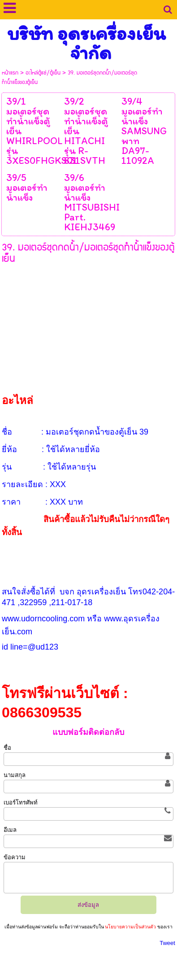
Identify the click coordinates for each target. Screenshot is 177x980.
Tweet (167, 943)
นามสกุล (15, 775)
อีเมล (10, 830)
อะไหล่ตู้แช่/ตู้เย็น (43, 73)
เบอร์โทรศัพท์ (21, 802)
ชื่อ (7, 748)
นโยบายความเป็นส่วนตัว (131, 927)
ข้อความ (15, 857)
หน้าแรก (10, 73)
